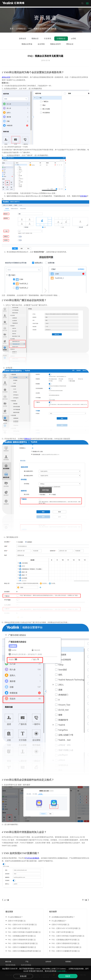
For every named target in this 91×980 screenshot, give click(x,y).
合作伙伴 (48, 962)
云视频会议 (21, 29)
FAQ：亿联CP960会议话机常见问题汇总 (23, 943)
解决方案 (8, 962)
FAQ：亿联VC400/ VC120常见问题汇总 (22, 924)
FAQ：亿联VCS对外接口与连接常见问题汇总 (24, 932)
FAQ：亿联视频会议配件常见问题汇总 (22, 936)
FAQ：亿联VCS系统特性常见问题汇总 (22, 940)
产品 (27, 962)
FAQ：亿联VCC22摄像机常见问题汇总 (22, 947)
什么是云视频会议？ (15, 917)
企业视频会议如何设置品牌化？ (63, 917)
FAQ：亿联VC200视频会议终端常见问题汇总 (24, 951)
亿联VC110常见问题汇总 (17, 921)
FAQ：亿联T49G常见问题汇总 (19, 928)
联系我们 (68, 962)
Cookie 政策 (61, 971)
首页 (12, 29)
